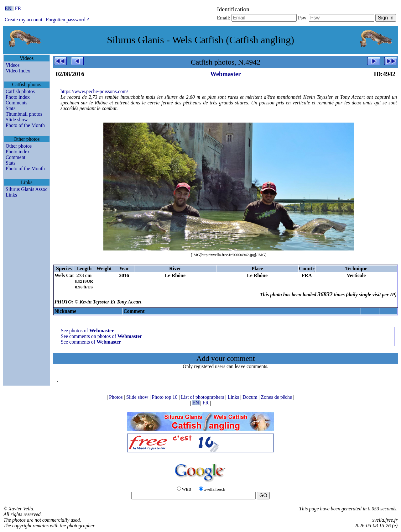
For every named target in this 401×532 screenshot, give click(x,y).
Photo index (18, 97)
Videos (13, 65)
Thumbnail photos (24, 114)
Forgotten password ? (67, 20)
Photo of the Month (25, 125)
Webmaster (226, 74)
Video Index (18, 71)
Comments (16, 103)
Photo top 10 (165, 397)
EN (9, 8)
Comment (16, 157)
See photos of (87, 331)
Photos (117, 397)
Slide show (17, 120)
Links (11, 195)
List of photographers (203, 397)
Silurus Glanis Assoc (26, 189)
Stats (10, 108)
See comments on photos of (101, 336)
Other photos (19, 146)
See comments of (91, 342)
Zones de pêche (277, 397)
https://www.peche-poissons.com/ (94, 91)
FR (18, 8)
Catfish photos (20, 91)
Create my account (23, 20)
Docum (250, 397)
